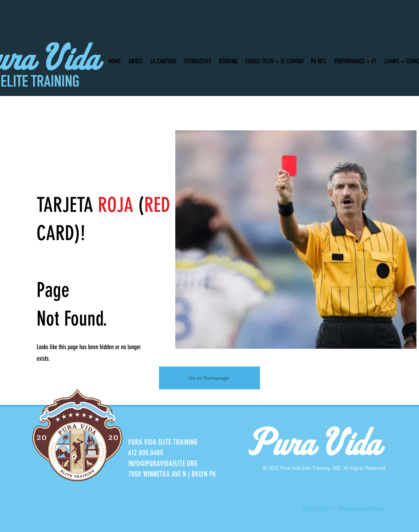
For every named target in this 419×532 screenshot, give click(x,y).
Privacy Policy (316, 507)
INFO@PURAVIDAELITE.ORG (163, 463)
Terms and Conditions (362, 507)
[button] (135, 58)
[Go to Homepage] (209, 378)
